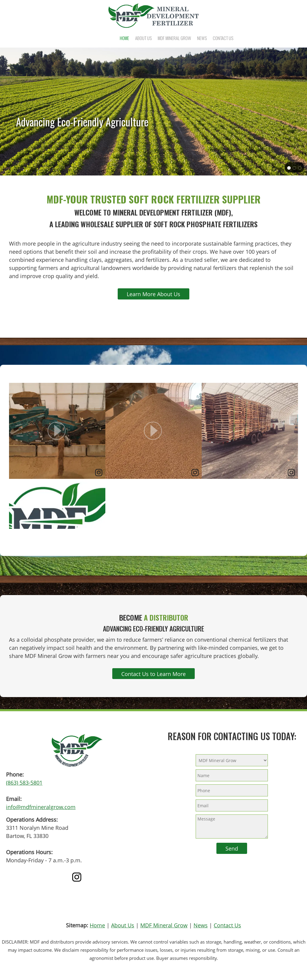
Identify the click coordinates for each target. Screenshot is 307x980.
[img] (250, 431)
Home (97, 925)
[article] (57, 431)
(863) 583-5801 (24, 783)
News (201, 925)
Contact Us (227, 925)
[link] (291, 473)
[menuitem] (124, 38)
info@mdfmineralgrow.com (41, 807)
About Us (123, 925)
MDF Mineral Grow (164, 925)
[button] (57, 431)
